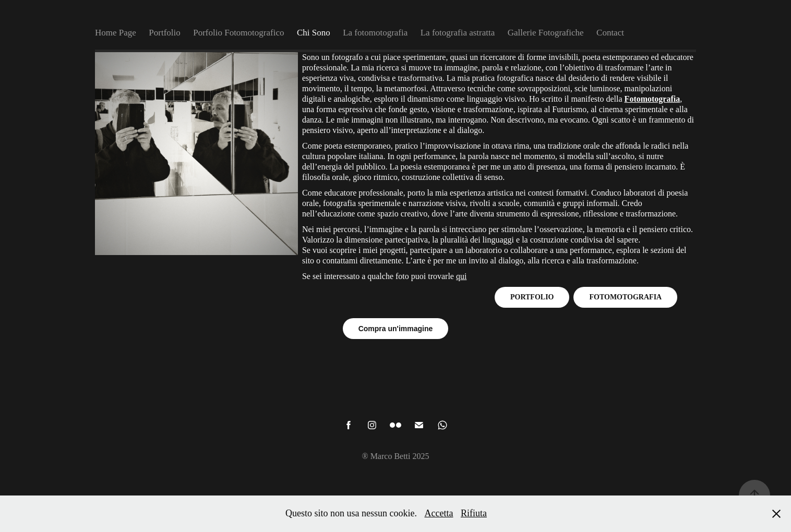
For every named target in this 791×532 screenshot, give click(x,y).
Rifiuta (474, 513)
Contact (610, 33)
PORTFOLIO (532, 297)
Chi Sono (314, 33)
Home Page (116, 33)
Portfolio (164, 33)
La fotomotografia (375, 33)
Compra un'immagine (396, 329)
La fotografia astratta (458, 33)
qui (461, 276)
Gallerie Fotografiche (546, 33)
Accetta (439, 513)
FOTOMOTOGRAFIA (625, 297)
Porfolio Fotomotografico (238, 33)
